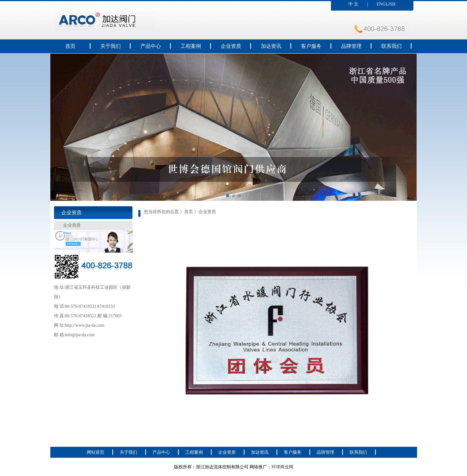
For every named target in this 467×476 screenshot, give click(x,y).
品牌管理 (351, 46)
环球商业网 (282, 467)
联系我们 (391, 46)
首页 (70, 46)
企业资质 (231, 46)
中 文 (353, 4)
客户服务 (311, 46)
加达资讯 (271, 46)
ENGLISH (386, 4)
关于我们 (111, 46)
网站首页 (96, 452)
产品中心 (151, 46)
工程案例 (191, 46)
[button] (228, 196)
